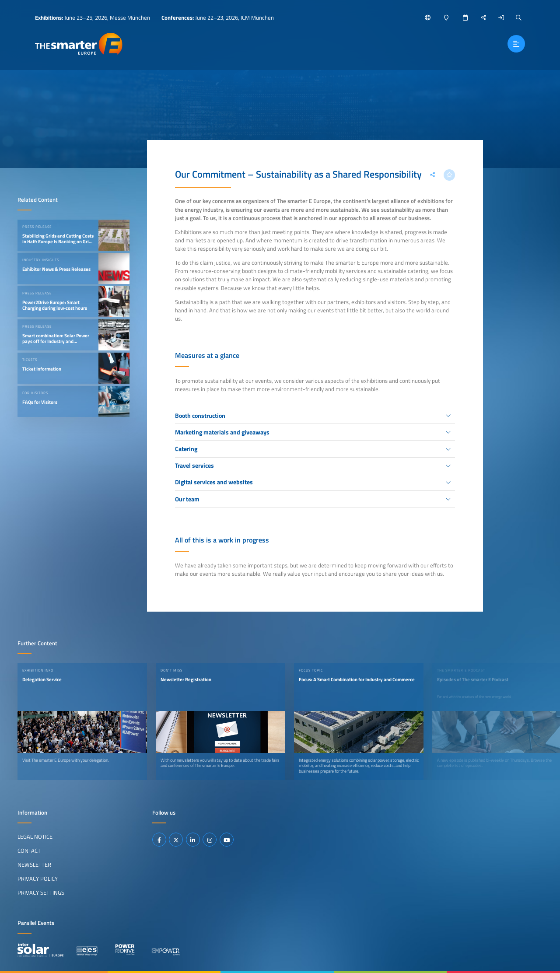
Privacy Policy (38, 878)
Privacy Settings (41, 892)
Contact (29, 850)
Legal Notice (35, 836)
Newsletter (34, 864)
